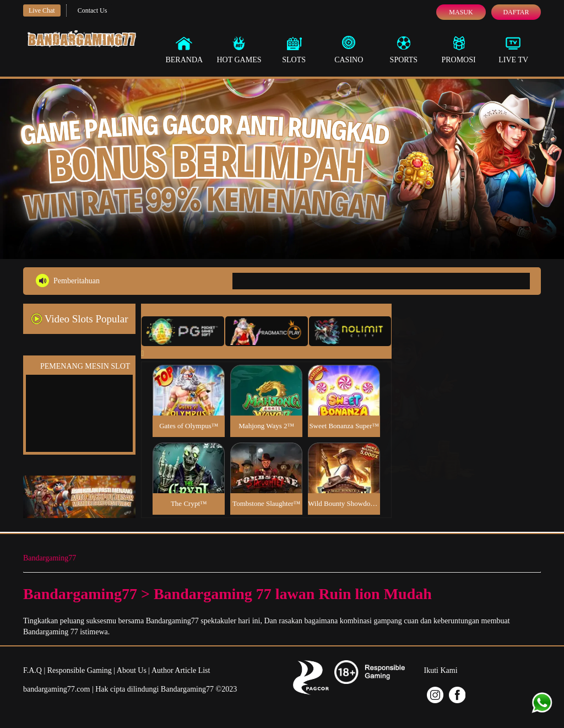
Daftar (516, 12)
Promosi (458, 50)
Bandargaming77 (50, 558)
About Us (132, 670)
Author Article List (181, 670)
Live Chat (42, 10)
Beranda (184, 50)
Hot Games (239, 50)
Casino (349, 50)
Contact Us (93, 10)
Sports (404, 50)
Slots (294, 50)
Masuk (461, 12)
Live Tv (513, 50)
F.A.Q (32, 670)
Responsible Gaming (80, 670)
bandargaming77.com (56, 689)
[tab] (183, 331)
